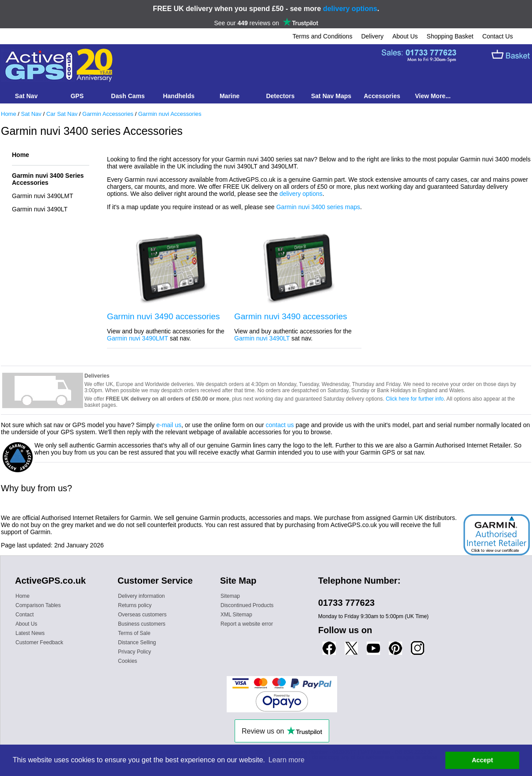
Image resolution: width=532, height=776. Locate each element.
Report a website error (247, 624)
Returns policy (135, 605)
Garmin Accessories (108, 114)
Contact (25, 615)
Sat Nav (31, 114)
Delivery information (141, 596)
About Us (405, 36)
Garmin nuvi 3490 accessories (163, 316)
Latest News (30, 633)
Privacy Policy (135, 652)
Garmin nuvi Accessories (170, 114)
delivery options (350, 9)
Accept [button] (483, 760)
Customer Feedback (39, 642)
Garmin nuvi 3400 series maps (318, 207)
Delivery (372, 36)
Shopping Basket (450, 36)
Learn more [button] (286, 760)
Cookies (127, 661)
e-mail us (169, 425)
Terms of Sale (134, 633)
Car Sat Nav (62, 114)
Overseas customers (142, 615)
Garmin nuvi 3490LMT (43, 196)
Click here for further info (415, 399)
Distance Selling (137, 642)
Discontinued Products (247, 605)
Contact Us (497, 36)
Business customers (142, 624)
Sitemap (230, 596)
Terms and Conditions (322, 36)
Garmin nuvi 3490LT (40, 209)
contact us (280, 425)
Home (9, 114)
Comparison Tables (38, 605)
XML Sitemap (236, 615)
